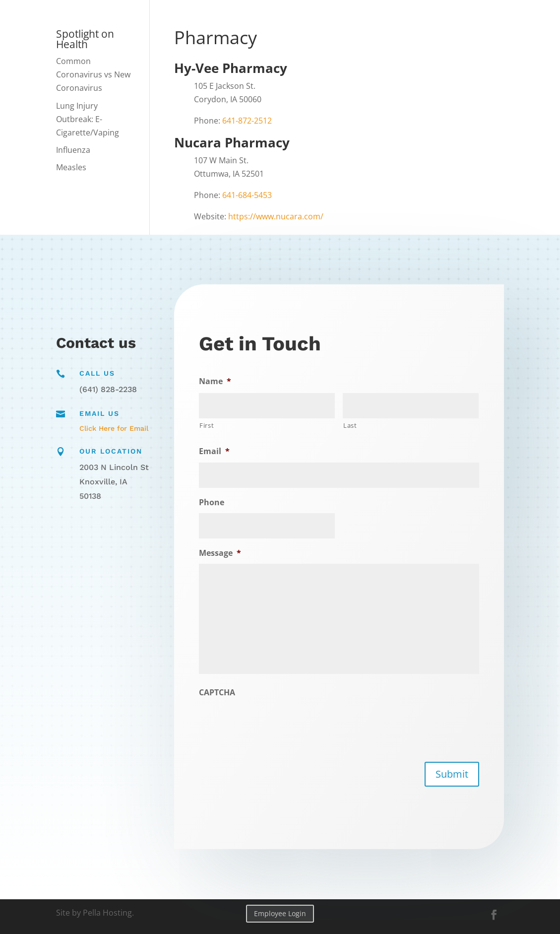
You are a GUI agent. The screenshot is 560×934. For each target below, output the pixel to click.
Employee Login (280, 913)
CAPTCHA (219, 692)
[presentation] (276, 723)
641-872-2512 (247, 121)
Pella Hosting (107, 913)
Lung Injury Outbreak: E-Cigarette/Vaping (88, 119)
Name (218, 382)
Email (217, 452)
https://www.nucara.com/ (276, 216)
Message (222, 553)
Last (350, 425)
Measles (71, 167)
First (210, 426)
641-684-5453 (247, 195)
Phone (214, 503)
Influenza (73, 150)
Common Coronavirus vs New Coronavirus (93, 74)
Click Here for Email (114, 428)
